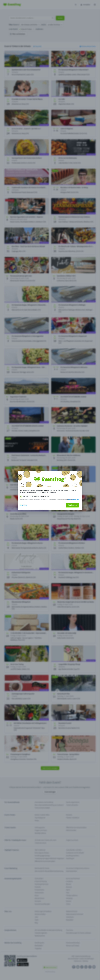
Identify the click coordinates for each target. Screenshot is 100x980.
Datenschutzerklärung (73, 499)
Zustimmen (72, 505)
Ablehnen (23, 505)
